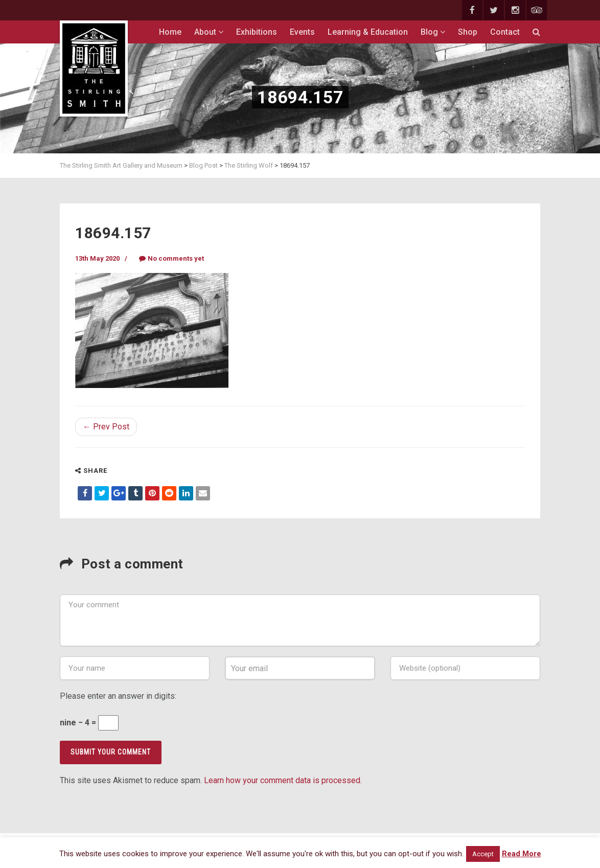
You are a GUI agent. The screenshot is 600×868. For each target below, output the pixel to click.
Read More (522, 854)
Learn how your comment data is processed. (283, 780)
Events (302, 32)
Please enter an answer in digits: (118, 696)
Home (170, 32)
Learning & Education (368, 32)
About (209, 32)
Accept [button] (483, 854)
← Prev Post (106, 427)
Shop (468, 32)
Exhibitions (257, 32)
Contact (505, 32)
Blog (433, 32)
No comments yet (171, 258)
